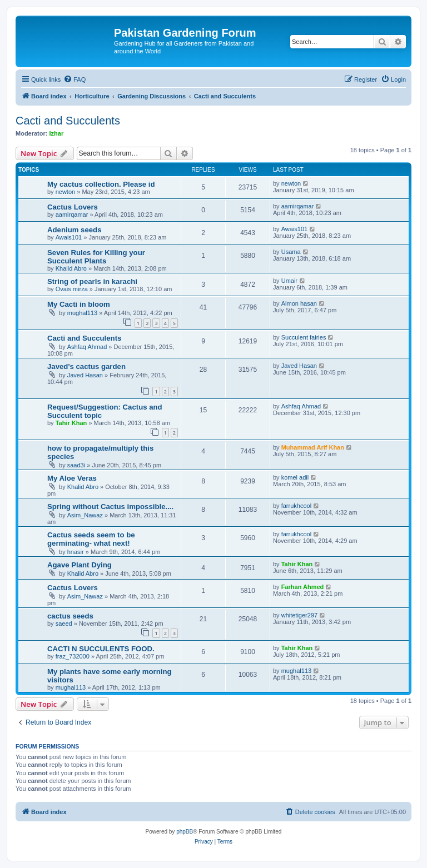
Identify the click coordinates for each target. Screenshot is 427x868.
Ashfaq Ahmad (87, 347)
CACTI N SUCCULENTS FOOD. (101, 649)
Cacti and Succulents (68, 121)
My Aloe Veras (72, 478)
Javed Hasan (85, 375)
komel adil (295, 477)
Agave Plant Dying (80, 565)
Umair (289, 281)
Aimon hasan (299, 303)
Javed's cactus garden (86, 366)
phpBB (185, 832)
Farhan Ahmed (303, 587)
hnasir (76, 552)
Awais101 (69, 237)
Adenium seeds (74, 230)
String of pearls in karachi (92, 281)
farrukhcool (296, 506)
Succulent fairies (304, 337)
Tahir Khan (71, 423)
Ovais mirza (72, 289)
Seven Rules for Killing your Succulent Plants (96, 257)
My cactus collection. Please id (101, 184)
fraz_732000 (73, 656)
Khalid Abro (71, 268)
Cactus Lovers (73, 207)
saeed (64, 623)
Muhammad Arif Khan (313, 447)
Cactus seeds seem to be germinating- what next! (91, 539)
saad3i (76, 465)
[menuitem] (75, 79)
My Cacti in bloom (79, 304)
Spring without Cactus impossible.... (110, 507)
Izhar (57, 133)
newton (65, 192)
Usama (291, 252)
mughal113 (82, 313)
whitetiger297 (299, 615)
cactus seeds (70, 616)
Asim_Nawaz (85, 515)
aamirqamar (72, 214)
